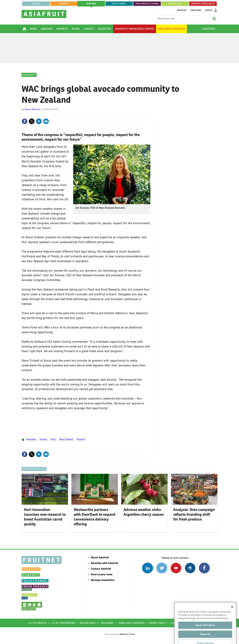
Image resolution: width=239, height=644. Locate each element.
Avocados (31, 439)
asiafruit (91, 4)
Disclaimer (107, 623)
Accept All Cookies (205, 632)
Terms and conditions (131, 623)
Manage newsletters (103, 580)
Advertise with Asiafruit (104, 563)
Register (182, 10)
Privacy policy (158, 623)
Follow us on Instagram (190, 568)
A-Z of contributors (63, 623)
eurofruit (64, 4)
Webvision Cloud (127, 634)
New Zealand (66, 439)
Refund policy (88, 623)
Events (43, 439)
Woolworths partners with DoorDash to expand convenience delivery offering (95, 517)
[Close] (232, 614)
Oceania (81, 439)
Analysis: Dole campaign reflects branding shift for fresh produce (194, 514)
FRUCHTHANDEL (119, 4)
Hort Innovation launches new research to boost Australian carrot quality (45, 517)
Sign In (209, 10)
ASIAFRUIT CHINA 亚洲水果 (203, 4)
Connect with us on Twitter (162, 568)
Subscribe (196, 10)
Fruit (53, 439)
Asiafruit (29, 75)
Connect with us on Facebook (204, 568)
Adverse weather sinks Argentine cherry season (144, 512)
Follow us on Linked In (147, 568)
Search (214, 19)
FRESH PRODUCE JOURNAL (147, 4)
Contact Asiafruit (101, 569)
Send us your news (102, 574)
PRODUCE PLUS (175, 4)
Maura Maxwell (33, 109)
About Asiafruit (100, 557)
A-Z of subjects (38, 623)
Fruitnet (36, 4)
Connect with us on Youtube (176, 568)
